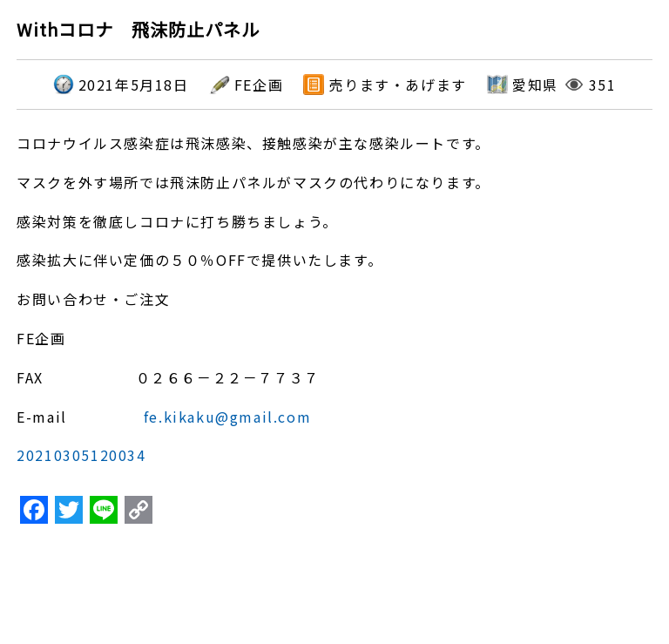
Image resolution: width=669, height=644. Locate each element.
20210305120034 (81, 455)
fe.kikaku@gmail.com (227, 417)
